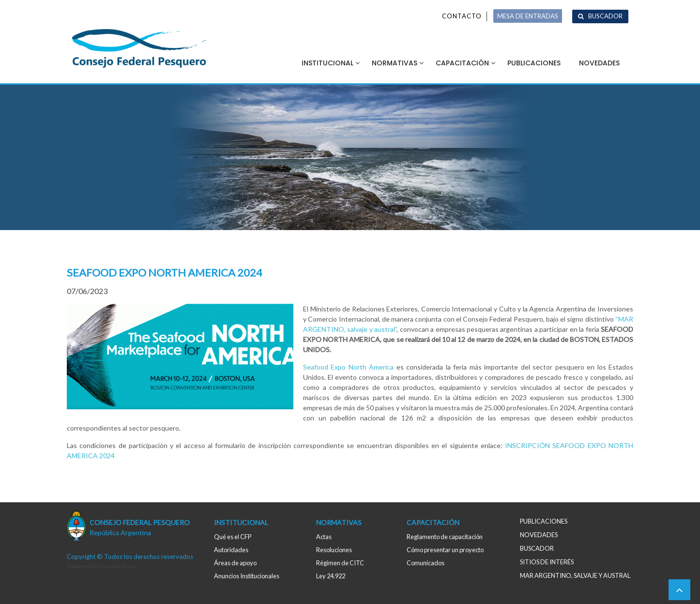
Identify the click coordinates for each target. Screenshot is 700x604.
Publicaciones (534, 63)
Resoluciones (334, 550)
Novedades (599, 63)
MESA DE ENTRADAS (528, 16)
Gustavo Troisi (117, 566)
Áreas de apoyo (235, 563)
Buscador (605, 16)
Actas (324, 537)
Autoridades (231, 550)
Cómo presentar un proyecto (445, 550)
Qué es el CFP (233, 537)
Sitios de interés (547, 562)
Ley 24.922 (331, 576)
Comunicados (426, 563)
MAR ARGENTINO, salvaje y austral (575, 575)
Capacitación (462, 63)
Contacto (462, 16)
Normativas (395, 63)
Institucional (327, 63)
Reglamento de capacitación (445, 537)
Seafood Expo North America (348, 367)
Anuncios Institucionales (247, 576)
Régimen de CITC (340, 563)
